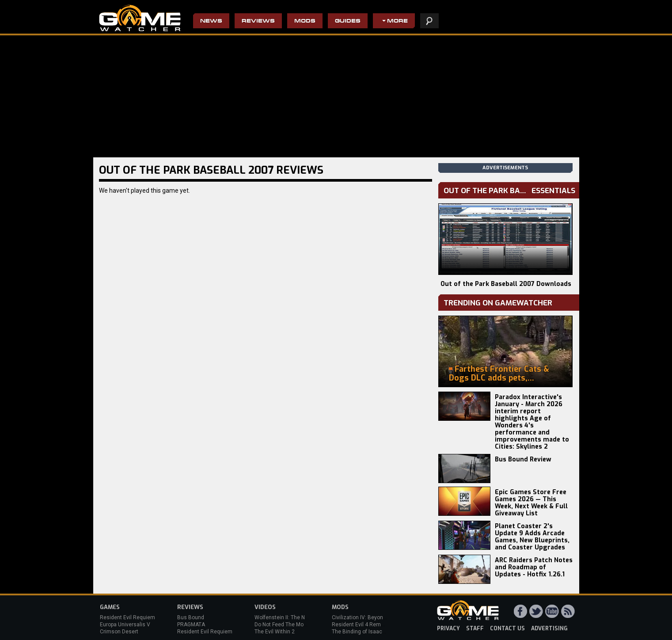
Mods (305, 21)
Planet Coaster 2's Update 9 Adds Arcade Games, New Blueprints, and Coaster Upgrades (532, 537)
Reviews (258, 21)
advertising (549, 629)
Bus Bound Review (523, 459)
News (211, 21)
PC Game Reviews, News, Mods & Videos (140, 18)
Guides (348, 21)
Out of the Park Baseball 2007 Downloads (506, 284)
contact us (507, 629)
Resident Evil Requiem (127, 617)
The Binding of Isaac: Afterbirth (370, 632)
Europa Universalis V (125, 625)
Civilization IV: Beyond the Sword (372, 617)
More (397, 21)
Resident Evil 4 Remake (361, 625)
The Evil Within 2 (275, 632)
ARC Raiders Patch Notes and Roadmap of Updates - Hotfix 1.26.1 (534, 567)
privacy (448, 629)
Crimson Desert (119, 632)
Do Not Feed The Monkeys (286, 625)
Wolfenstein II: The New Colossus (296, 617)
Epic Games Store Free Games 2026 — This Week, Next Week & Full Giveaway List (531, 503)
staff (475, 629)
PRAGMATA (191, 625)
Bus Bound (191, 617)
